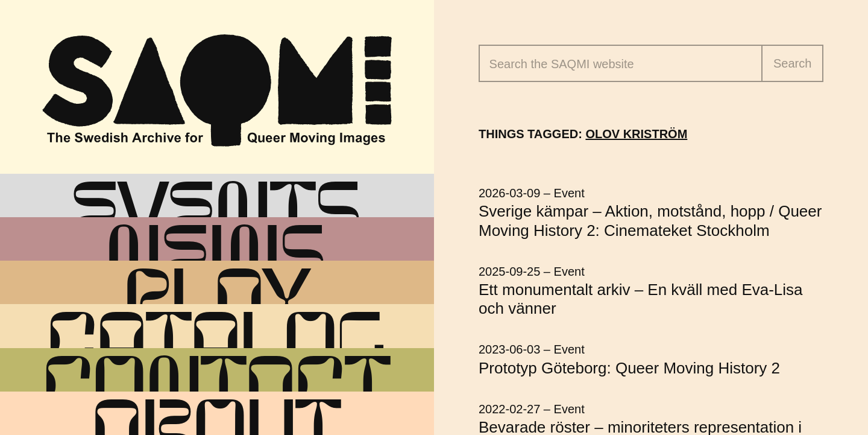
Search (792, 63)
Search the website (562, 64)
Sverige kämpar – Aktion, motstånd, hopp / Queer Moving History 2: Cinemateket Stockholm (650, 221)
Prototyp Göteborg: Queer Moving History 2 (629, 368)
